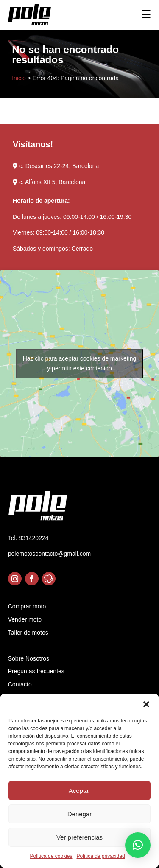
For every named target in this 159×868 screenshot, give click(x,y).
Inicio (19, 78)
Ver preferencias (79, 837)
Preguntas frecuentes (36, 671)
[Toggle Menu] (146, 14)
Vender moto (25, 619)
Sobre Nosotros (29, 658)
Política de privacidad (100, 856)
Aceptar (80, 791)
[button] (146, 704)
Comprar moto (27, 606)
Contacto (20, 684)
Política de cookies (51, 856)
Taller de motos (28, 633)
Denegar (80, 814)
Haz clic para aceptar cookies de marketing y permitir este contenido (80, 363)
